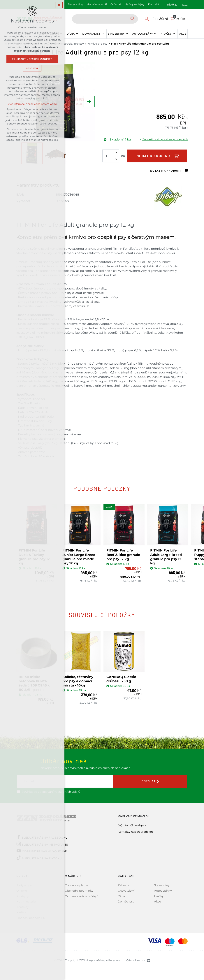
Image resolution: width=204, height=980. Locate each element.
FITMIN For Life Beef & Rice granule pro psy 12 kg (124, 553)
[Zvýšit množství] (116, 153)
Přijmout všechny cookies (32, 60)
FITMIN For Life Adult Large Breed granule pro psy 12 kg (167, 555)
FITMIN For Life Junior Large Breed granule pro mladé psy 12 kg (80, 555)
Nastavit (32, 69)
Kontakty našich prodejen (135, 829)
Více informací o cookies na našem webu (32, 105)
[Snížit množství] (116, 159)
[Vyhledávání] (133, 19)
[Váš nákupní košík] (178, 19)
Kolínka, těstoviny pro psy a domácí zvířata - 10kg (79, 678)
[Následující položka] (89, 101)
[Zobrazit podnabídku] (77, 34)
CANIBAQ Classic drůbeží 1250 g (122, 676)
